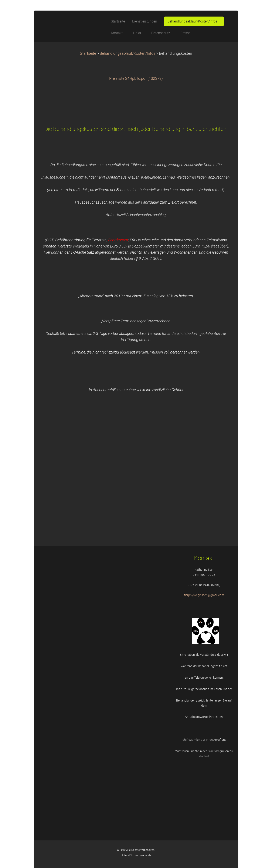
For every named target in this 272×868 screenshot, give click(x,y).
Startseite (88, 53)
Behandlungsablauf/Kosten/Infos (127, 53)
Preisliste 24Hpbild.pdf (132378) (136, 78)
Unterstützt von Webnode (136, 855)
